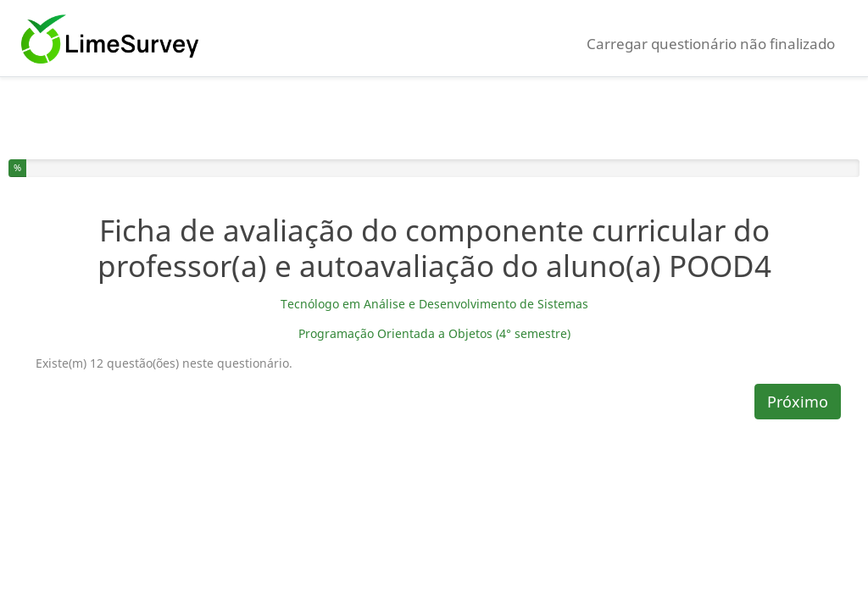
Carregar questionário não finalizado (711, 44)
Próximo (798, 402)
